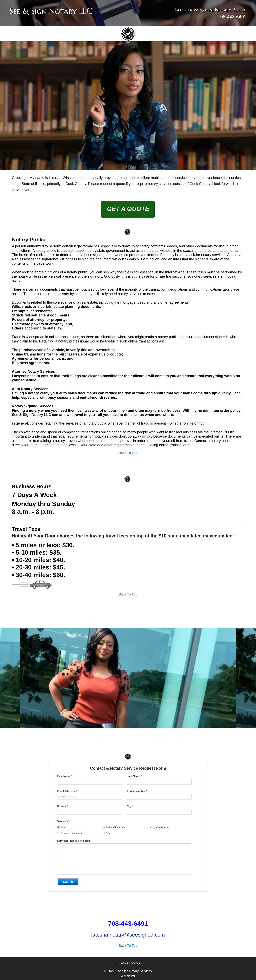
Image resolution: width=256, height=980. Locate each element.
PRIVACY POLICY (128, 963)
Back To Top (128, 453)
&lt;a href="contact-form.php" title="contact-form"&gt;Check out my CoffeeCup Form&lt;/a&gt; (128, 835)
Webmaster (128, 976)
